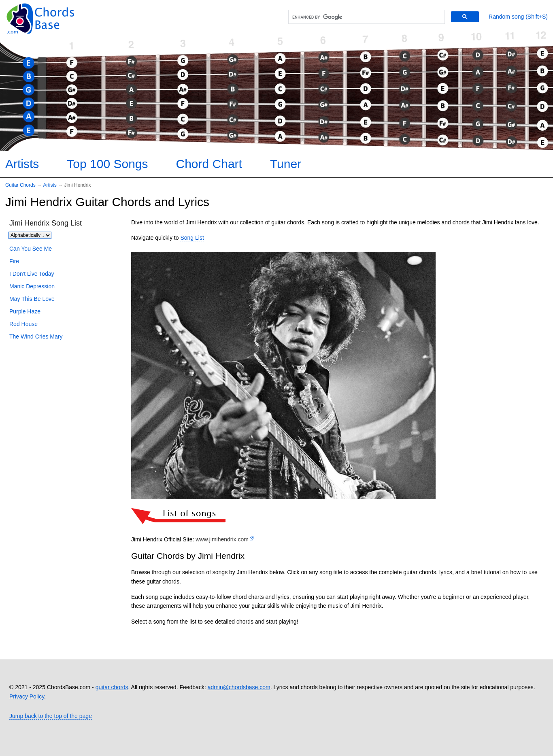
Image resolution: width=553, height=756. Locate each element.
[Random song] (518, 17)
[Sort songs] (30, 235)
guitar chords (112, 687)
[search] (365, 17)
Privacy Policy (27, 696)
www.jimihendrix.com (222, 539)
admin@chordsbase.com (239, 687)
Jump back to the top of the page (51, 716)
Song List (192, 238)
